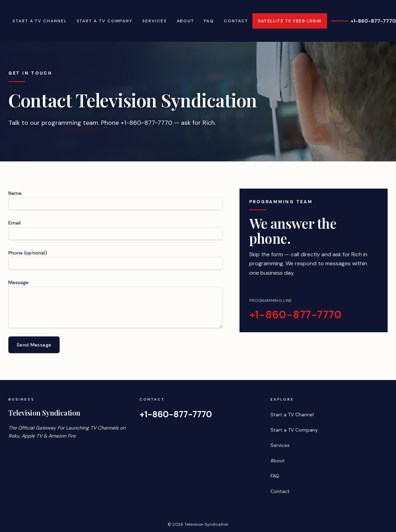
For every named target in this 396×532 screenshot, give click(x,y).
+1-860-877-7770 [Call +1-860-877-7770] (364, 21)
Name (15, 193)
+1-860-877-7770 (296, 315)
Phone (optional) (28, 253)
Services (154, 21)
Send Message (34, 345)
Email (14, 223)
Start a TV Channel (40, 21)
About (186, 21)
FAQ (209, 21)
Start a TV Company (105, 21)
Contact (236, 21)
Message (18, 282)
